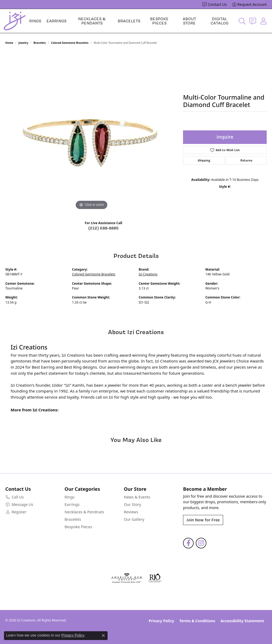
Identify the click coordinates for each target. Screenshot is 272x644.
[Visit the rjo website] (155, 578)
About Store (189, 21)
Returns (246, 160)
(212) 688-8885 (103, 228)
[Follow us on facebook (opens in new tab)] (188, 543)
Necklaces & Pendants (92, 21)
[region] (92, 131)
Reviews (131, 512)
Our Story (132, 504)
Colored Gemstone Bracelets (70, 43)
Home (9, 43)
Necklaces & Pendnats (84, 512)
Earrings (56, 21)
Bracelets (129, 21)
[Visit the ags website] (127, 578)
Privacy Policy (161, 621)
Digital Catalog (220, 21)
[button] (242, 21)
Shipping (204, 160)
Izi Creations (148, 274)
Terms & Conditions (197, 621)
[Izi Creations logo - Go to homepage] (15, 21)
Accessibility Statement (242, 621)
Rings (35, 21)
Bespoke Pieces (159, 21)
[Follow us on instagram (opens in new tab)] (201, 543)
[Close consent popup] (103, 636)
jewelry (23, 43)
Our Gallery (134, 519)
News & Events (137, 497)
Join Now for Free (203, 520)
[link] (214, 5)
